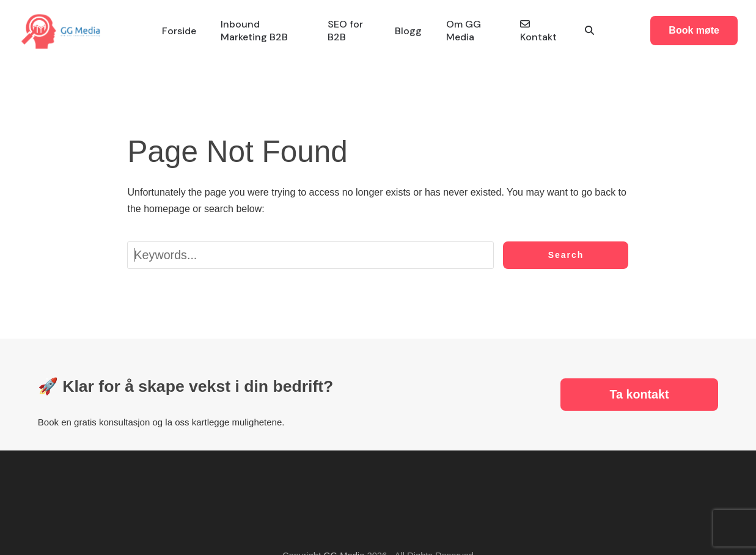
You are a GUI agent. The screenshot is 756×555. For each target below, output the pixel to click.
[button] (589, 31)
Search (566, 255)
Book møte (694, 30)
